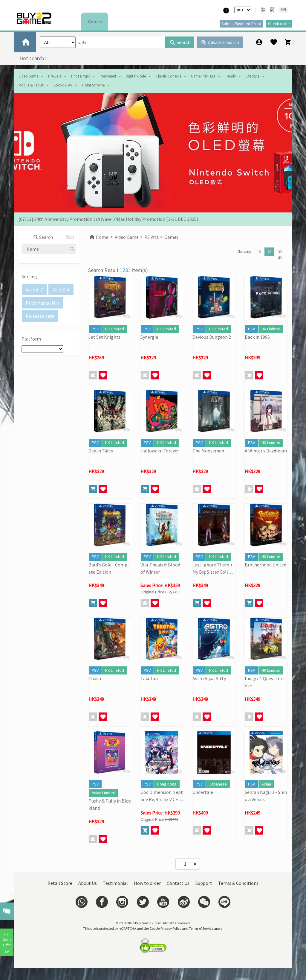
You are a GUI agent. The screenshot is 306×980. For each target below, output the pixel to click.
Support (204, 883)
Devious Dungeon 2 (212, 337)
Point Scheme (93, 85)
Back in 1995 (257, 337)
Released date (40, 316)
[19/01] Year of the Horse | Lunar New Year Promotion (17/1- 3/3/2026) (90, 216)
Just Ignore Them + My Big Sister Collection (214, 569)
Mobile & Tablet (31, 85)
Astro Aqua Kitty (209, 678)
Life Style (253, 76)
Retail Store (60, 883)
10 (259, 252)
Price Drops (80, 76)
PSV (95, 329)
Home (98, 237)
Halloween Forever (160, 451)
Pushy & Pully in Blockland (110, 804)
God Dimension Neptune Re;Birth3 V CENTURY (162, 796)
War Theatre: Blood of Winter (160, 568)
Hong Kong (167, 784)
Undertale (203, 792)
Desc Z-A (61, 290)
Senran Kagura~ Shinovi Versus (266, 796)
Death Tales (101, 451)
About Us (88, 883)
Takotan (149, 678)
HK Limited (115, 329)
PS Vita (152, 237)
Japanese (218, 784)
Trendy (230, 76)
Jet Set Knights (104, 337)
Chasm (95, 678)
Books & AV (63, 85)
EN (283, 10)
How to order (147, 883)
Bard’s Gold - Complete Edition (109, 568)
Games (95, 22)
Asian (266, 784)
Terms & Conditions (238, 883)
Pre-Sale (55, 76)
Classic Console (168, 76)
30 (280, 252)
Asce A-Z (34, 290)
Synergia (149, 337)
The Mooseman (208, 451)
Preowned (108, 76)
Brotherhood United (266, 565)
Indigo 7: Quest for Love (265, 682)
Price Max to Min (42, 303)
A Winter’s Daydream (266, 451)
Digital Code (136, 76)
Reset (70, 237)
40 (280, 258)
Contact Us (178, 883)
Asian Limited (104, 793)
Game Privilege (203, 76)
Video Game (28, 76)
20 (269, 252)
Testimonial (115, 883)
